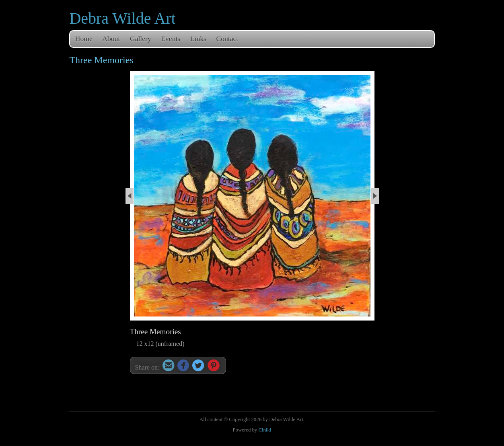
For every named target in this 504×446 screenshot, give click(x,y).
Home (84, 39)
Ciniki (265, 430)
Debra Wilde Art (122, 18)
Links (198, 39)
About (111, 39)
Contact (227, 39)
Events (171, 39)
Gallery (141, 39)
